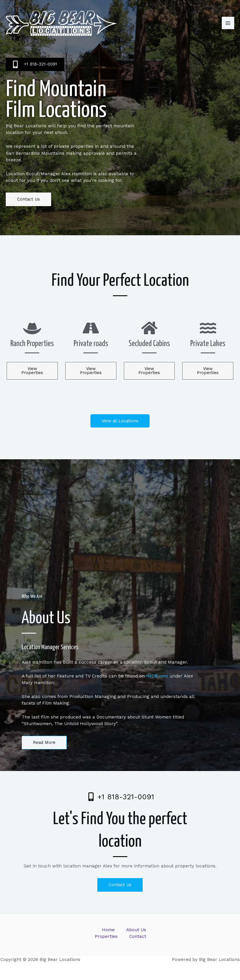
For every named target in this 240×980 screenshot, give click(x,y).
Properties (106, 936)
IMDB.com (157, 676)
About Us (136, 930)
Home (108, 930)
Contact (138, 936)
